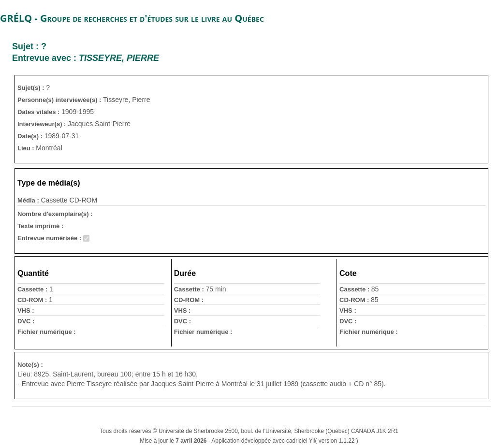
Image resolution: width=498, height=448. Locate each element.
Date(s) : (31, 136)
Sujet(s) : (32, 88)
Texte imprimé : (40, 226)
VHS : (26, 311)
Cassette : (33, 289)
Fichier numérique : (47, 332)
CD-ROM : (33, 300)
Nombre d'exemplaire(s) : (55, 214)
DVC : (26, 321)
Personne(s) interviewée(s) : (60, 100)
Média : (29, 200)
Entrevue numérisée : (50, 238)
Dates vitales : (39, 112)
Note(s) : (30, 365)
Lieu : (27, 148)
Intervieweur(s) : (43, 124)
